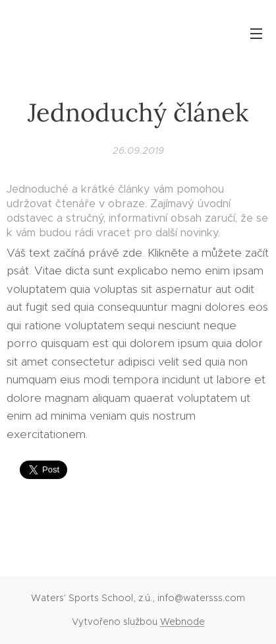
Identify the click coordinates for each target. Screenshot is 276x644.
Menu (256, 34)
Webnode (182, 622)
